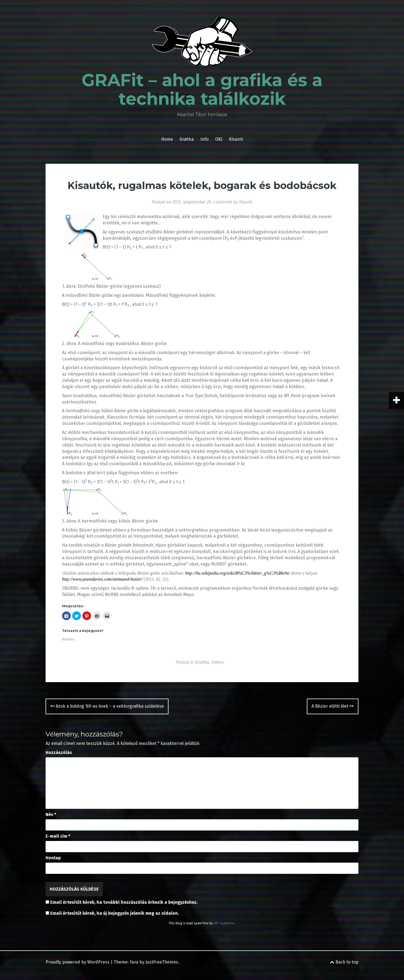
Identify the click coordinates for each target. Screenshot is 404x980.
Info (204, 139)
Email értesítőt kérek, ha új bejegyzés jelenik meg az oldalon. (115, 913)
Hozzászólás (59, 752)
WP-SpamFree (224, 923)
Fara (134, 962)
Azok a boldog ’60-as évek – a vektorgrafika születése (107, 706)
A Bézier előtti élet (333, 706)
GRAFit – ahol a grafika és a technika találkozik (202, 89)
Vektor (218, 662)
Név (51, 814)
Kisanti (236, 139)
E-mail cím (58, 836)
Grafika (187, 139)
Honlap (53, 858)
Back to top (344, 962)
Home (167, 139)
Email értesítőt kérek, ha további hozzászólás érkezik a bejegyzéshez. (124, 902)
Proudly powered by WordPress (78, 962)
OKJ (219, 139)
